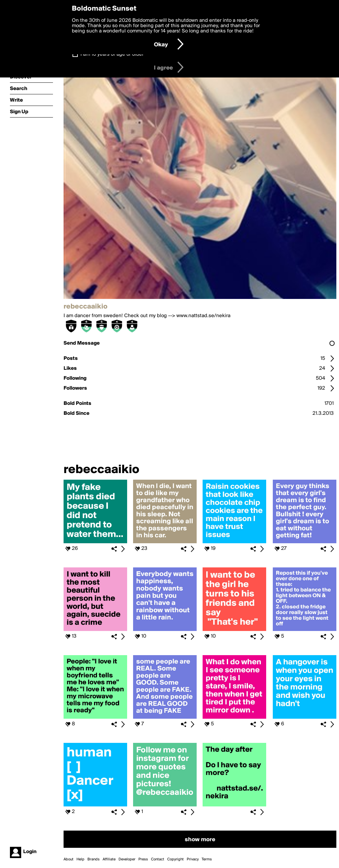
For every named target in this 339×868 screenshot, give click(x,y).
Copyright (175, 859)
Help (80, 859)
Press (143, 859)
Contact (158, 859)
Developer (127, 859)
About (69, 859)
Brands (94, 859)
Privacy (193, 859)
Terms (207, 859)
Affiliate (109, 859)
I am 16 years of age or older (112, 54)
